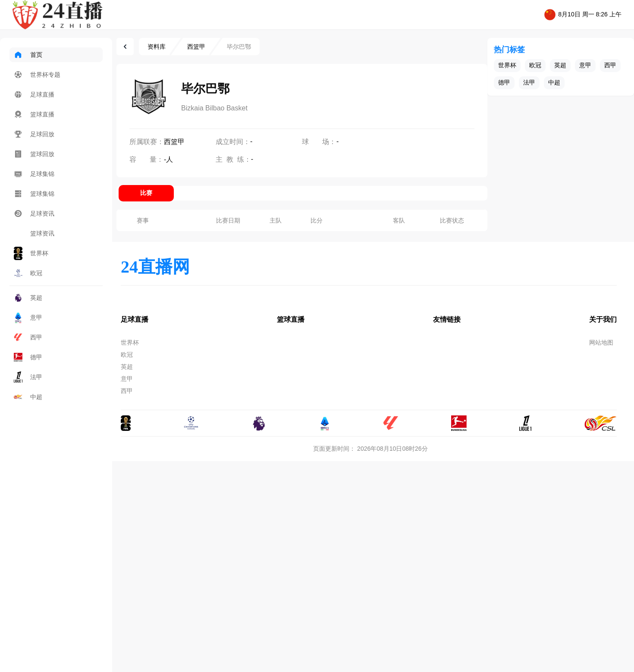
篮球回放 (34, 154)
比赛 (146, 193)
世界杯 (31, 253)
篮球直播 (34, 114)
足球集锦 (34, 174)
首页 (28, 55)
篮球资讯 (34, 233)
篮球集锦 (34, 194)
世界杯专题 (37, 75)
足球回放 (34, 134)
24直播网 (155, 267)
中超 (28, 397)
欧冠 (28, 273)
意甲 (28, 317)
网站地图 (601, 342)
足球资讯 (34, 214)
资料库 (157, 47)
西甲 (28, 337)
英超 (28, 298)
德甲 (28, 357)
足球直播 (34, 94)
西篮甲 (196, 47)
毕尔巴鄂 (239, 47)
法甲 (28, 377)
